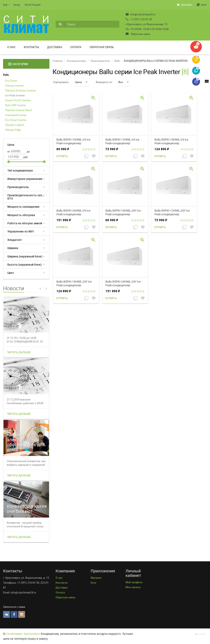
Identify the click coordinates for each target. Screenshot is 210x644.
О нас (11, 47)
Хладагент (15, 240)
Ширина (13, 248)
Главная (58, 61)
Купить (62, 156)
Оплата (76, 47)
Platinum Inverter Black (19, 110)
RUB (5, 5)
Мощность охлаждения (23, 207)
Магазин (184, 5)
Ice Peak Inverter (15, 95)
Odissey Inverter (15, 86)
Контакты (31, 47)
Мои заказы (133, 587)
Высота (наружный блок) (25, 264)
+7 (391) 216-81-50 (139, 19)
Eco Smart (11, 81)
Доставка (55, 47)
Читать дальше (19, 352)
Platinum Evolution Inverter (21, 90)
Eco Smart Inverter (16, 120)
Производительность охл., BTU (25, 197)
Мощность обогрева (21, 215)
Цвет (11, 273)
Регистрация (33, 5)
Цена (81, 82)
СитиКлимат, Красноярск (23, 634)
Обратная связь (138, 34)
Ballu (6, 75)
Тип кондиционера (20, 170)
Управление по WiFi (21, 231)
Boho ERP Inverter (15, 105)
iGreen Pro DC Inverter (18, 100)
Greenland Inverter (16, 115)
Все (123, 82)
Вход (17, 5)
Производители (100, 61)
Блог (202, 5)
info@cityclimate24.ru (140, 14)
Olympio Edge (13, 130)
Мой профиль (134, 582)
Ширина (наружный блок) (25, 256)
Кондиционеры (76, 61)
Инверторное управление (25, 179)
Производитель (18, 187)
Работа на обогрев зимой (25, 223)
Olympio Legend (14, 125)
